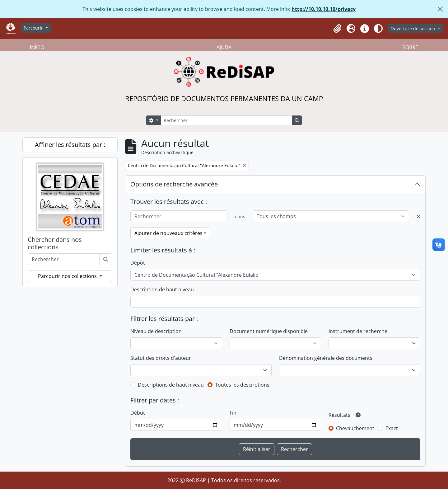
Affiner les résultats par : (70, 145)
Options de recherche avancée (174, 184)
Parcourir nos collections (68, 276)
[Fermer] (440, 9)
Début (138, 413)
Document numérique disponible (269, 331)
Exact (392, 428)
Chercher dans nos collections (55, 243)
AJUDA (224, 47)
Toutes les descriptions (242, 385)
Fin (233, 413)
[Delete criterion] (418, 216)
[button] (337, 29)
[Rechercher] (226, 120)
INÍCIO (37, 47)
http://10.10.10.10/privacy (324, 9)
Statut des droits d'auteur (161, 358)
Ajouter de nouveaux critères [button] (168, 233)
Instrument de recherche (358, 331)
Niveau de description (156, 331)
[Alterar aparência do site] (378, 29)
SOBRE (410, 47)
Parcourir (34, 28)
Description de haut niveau (162, 289)
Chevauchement (355, 428)
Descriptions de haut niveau (171, 385)
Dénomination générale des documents (326, 358)
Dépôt (138, 263)
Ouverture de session (413, 28)
